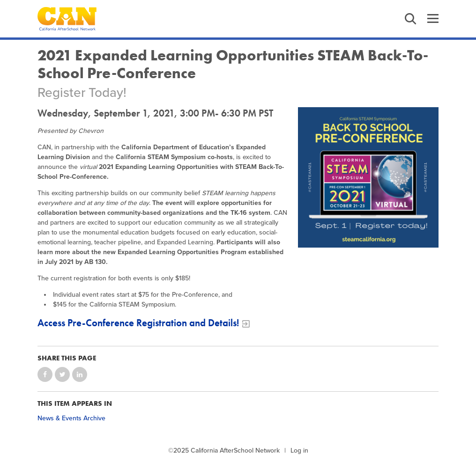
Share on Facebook (45, 374)
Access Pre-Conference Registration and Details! (138, 323)
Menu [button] (433, 19)
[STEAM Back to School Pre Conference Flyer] (368, 177)
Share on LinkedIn (80, 374)
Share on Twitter (62, 374)
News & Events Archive (71, 418)
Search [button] (410, 19)
